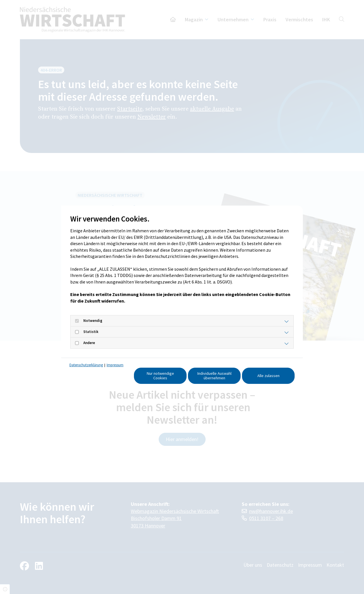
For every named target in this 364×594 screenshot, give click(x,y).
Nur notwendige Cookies (160, 376)
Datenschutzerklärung (86, 365)
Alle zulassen (268, 376)
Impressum (115, 365)
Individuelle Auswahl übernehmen (214, 376)
